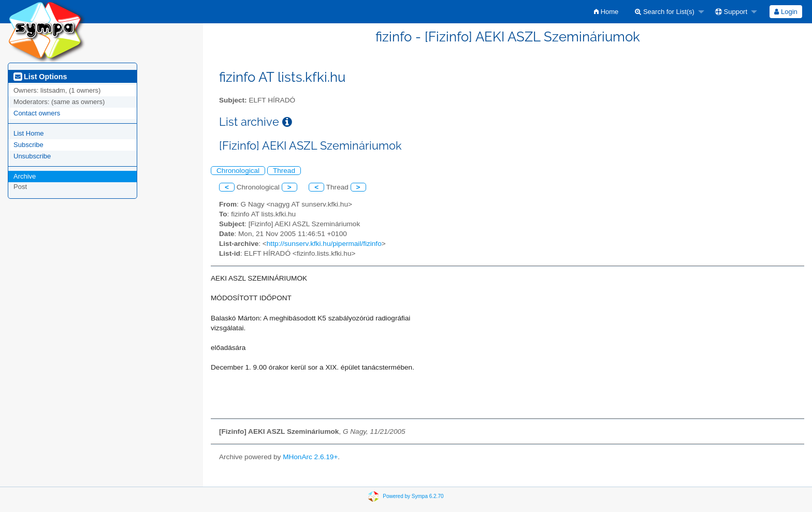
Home (606, 12)
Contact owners (37, 113)
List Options (40, 77)
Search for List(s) (665, 12)
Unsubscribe (32, 156)
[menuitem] (606, 12)
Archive (25, 176)
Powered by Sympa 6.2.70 (413, 496)
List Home (29, 133)
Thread (284, 171)
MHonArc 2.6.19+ (310, 457)
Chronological (238, 171)
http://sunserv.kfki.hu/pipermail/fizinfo (324, 244)
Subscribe (28, 145)
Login (786, 12)
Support (731, 12)
